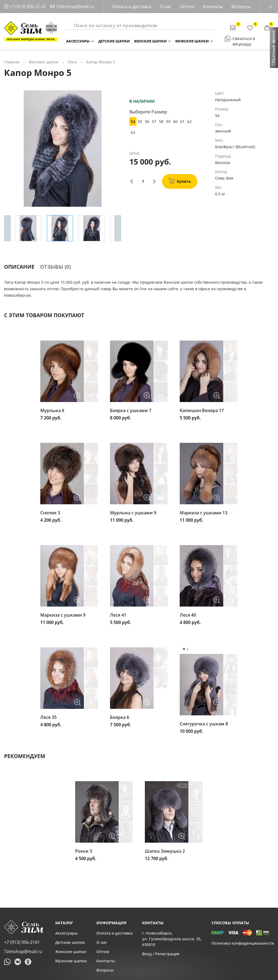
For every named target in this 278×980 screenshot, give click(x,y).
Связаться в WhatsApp (244, 39)
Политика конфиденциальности (243, 943)
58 (161, 121)
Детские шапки (114, 40)
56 (147, 121)
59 (168, 121)
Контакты (213, 7)
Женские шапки (150, 40)
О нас (166, 7)
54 (133, 121)
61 (182, 121)
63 (133, 132)
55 (140, 121)
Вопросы (241, 7)
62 (190, 121)
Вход (147, 954)
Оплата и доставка (132, 7)
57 (154, 121)
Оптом (187, 7)
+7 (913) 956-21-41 (28, 7)
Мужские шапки (192, 40)
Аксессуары (78, 40)
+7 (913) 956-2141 (22, 942)
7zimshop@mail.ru (75, 7)
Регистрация (167, 954)
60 (175, 121)
